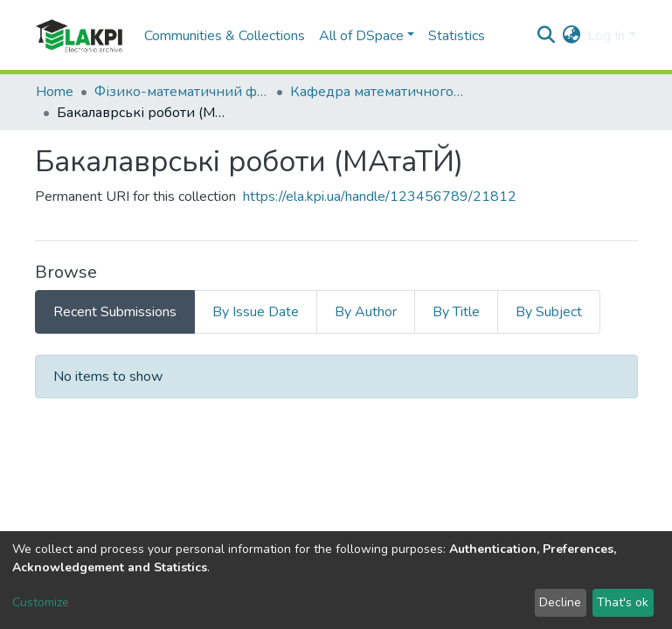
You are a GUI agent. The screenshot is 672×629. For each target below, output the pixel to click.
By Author (366, 312)
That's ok (623, 602)
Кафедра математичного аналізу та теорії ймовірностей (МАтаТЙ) (378, 92)
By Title (456, 312)
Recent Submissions (115, 312)
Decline (560, 602)
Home (55, 92)
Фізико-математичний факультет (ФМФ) (182, 92)
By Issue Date (256, 312)
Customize (41, 602)
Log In (606, 36)
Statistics (457, 36)
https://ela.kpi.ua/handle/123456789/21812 (380, 197)
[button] (571, 36)
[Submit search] (546, 36)
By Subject (549, 312)
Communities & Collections (225, 36)
